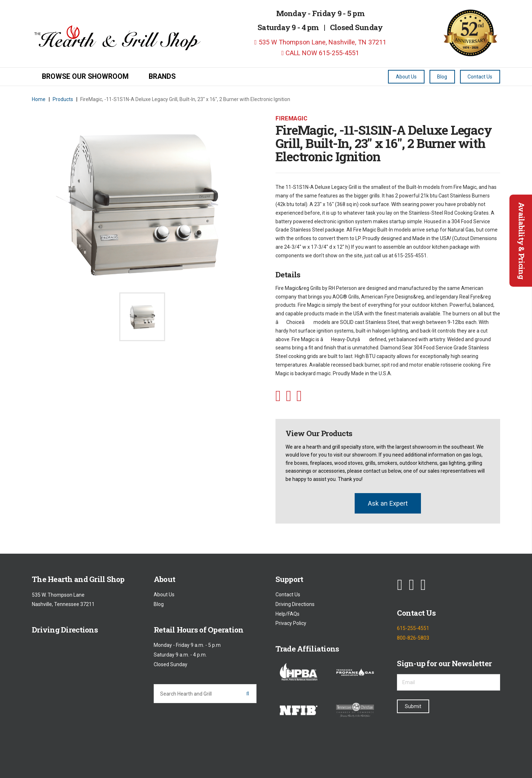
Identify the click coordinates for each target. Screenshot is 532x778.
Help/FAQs (287, 614)
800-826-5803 (413, 638)
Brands (162, 77)
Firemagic (291, 118)
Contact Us (288, 595)
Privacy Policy (291, 624)
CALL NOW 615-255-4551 (320, 53)
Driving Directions (295, 604)
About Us (164, 595)
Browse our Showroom (85, 77)
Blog (159, 604)
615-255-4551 (413, 629)
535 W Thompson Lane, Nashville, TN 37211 (320, 42)
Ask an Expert (388, 503)
